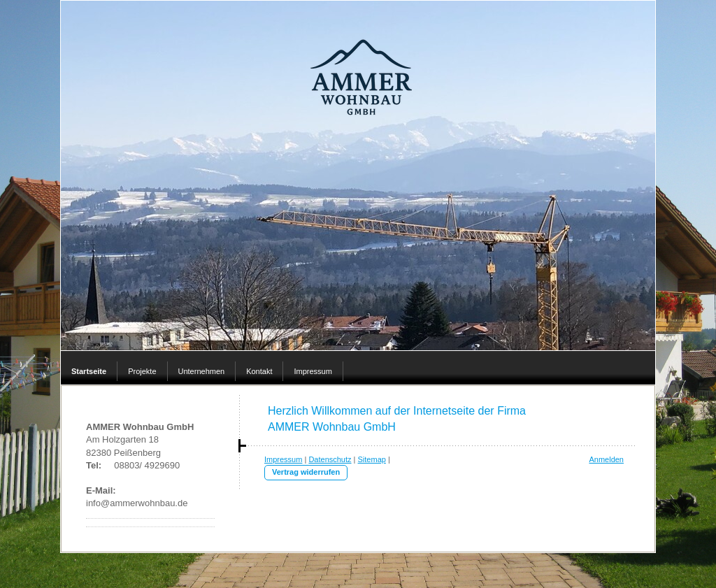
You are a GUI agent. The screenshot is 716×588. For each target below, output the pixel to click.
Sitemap (372, 459)
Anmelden (606, 459)
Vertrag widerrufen (306, 472)
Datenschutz (330, 459)
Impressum (283, 459)
